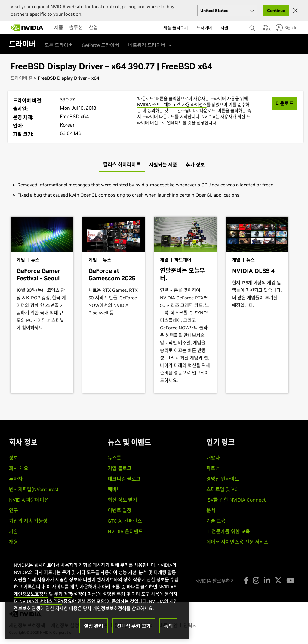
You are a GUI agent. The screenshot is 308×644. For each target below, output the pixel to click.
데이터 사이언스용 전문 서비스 (237, 542)
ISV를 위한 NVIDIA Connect (236, 500)
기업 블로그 (120, 468)
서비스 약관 (51, 601)
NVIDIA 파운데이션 (29, 500)
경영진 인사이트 (223, 479)
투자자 (16, 479)
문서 (211, 510)
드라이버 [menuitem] (204, 28)
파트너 (213, 468)
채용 (14, 542)
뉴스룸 (114, 458)
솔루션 (76, 27)
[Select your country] (227, 11)
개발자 (213, 458)
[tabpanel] (154, 190)
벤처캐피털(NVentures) (34, 489)
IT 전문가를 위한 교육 (228, 531)
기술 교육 (216, 521)
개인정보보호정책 (31, 594)
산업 (93, 27)
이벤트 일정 (120, 510)
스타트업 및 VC (222, 489)
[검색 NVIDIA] (253, 26)
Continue (276, 11)
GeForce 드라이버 (100, 45)
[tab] (122, 165)
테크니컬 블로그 (124, 479)
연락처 (190, 625)
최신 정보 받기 (122, 500)
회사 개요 (19, 468)
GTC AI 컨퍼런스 (125, 521)
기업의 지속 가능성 (28, 521)
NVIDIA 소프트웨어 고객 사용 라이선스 (172, 105)
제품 (59, 27)
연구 (14, 510)
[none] (253, 25)
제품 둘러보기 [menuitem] (176, 28)
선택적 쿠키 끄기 (134, 626)
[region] (97, 594)
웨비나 (114, 489)
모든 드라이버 (59, 45)
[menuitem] (59, 27)
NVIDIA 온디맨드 (125, 531)
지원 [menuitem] (224, 28)
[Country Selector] (265, 29)
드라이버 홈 (22, 78)
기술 (14, 531)
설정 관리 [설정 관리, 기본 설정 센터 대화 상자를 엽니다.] (94, 626)
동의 (168, 626)
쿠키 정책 (63, 594)
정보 (14, 458)
